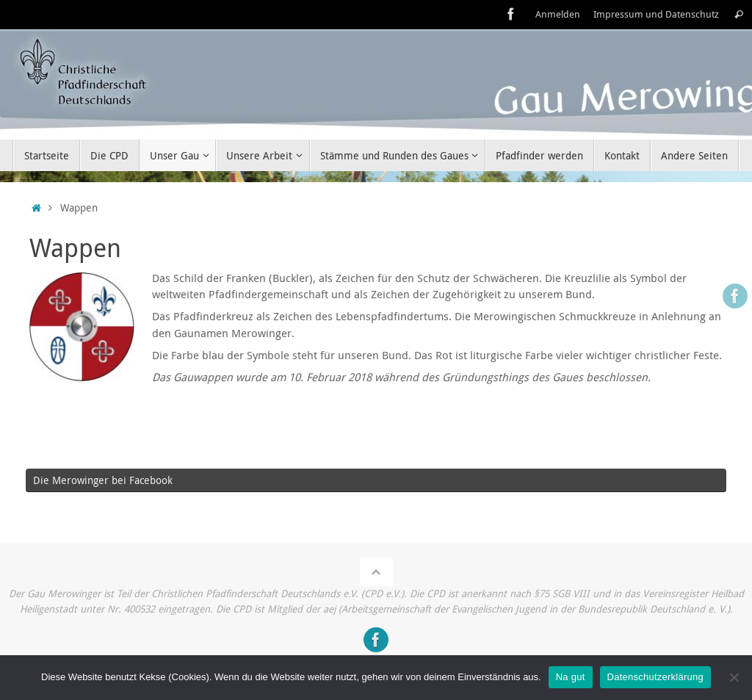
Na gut (571, 677)
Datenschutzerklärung (655, 677)
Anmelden (558, 14)
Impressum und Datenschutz (656, 14)
